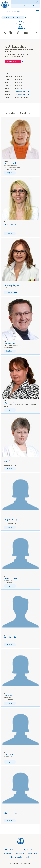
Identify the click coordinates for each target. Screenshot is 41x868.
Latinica (36, 6)
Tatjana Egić (9, 402)
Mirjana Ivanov (10, 224)
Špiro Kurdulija (10, 637)
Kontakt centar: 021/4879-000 (16, 11)
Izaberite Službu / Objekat (14, 17)
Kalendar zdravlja (16, 857)
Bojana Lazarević (11, 578)
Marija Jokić (9, 696)
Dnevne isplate (32, 854)
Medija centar (8, 854)
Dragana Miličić (10, 520)
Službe (33, 850)
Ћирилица (28, 6)
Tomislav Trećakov (11, 343)
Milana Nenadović (11, 813)
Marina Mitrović (10, 754)
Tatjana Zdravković (12, 163)
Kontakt (27, 857)
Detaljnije (11, 173)
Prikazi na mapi (14, 61)
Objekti (26, 850)
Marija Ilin (8, 461)
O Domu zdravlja (16, 850)
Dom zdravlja (6, 850)
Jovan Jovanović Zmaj (22, 91)
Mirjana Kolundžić (11, 285)
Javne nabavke (20, 854)
